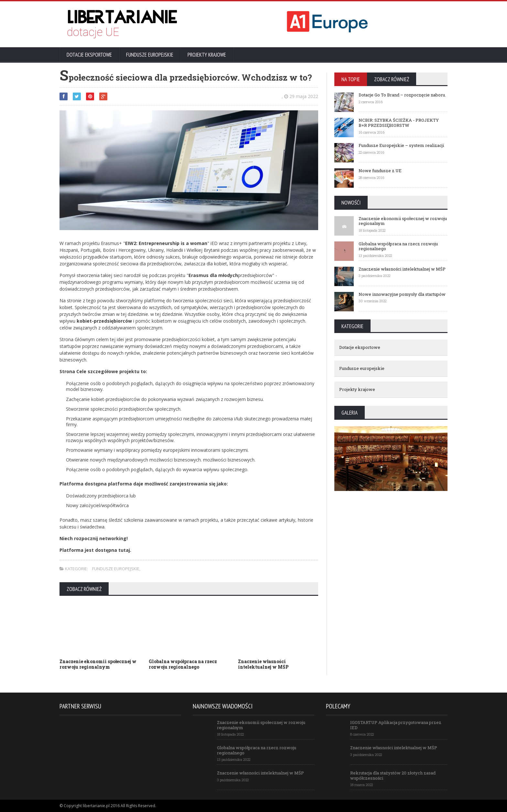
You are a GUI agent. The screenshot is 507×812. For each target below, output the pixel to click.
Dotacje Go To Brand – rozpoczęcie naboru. (402, 95)
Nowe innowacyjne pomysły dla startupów (402, 294)
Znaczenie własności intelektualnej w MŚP (263, 664)
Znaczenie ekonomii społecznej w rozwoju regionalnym (98, 664)
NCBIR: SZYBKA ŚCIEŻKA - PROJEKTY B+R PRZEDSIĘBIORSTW (399, 123)
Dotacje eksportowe (89, 55)
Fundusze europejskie (150, 55)
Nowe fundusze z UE (380, 171)
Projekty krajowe (207, 55)
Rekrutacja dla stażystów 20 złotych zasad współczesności (393, 775)
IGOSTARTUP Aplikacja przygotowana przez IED (396, 725)
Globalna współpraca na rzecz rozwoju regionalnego (183, 664)
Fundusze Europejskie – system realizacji (401, 145)
